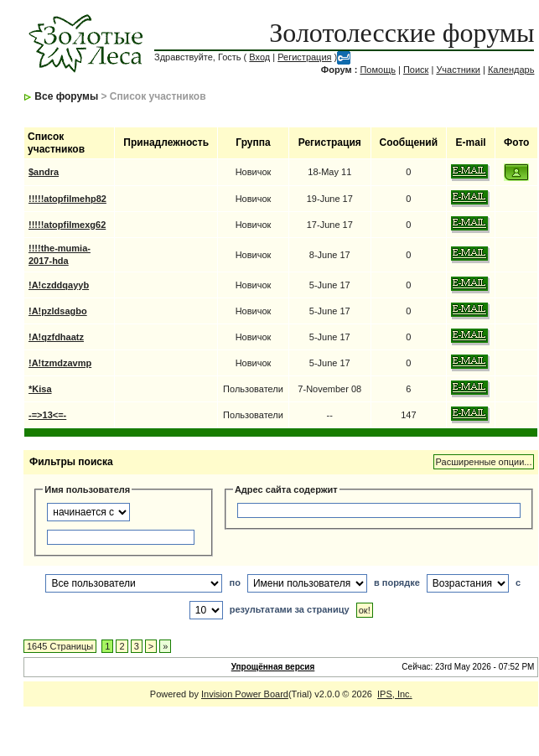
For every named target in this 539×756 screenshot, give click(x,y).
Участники (458, 70)
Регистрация (304, 57)
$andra (44, 172)
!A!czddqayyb (59, 285)
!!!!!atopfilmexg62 (67, 225)
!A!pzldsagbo (58, 311)
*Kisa (40, 389)
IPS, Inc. (395, 694)
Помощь (378, 70)
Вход (259, 57)
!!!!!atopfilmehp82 (67, 199)
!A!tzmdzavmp (60, 363)
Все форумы (66, 96)
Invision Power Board (245, 694)
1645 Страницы (60, 646)
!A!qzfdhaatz (56, 337)
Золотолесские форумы (402, 33)
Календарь (511, 70)
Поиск (416, 70)
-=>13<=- (47, 415)
